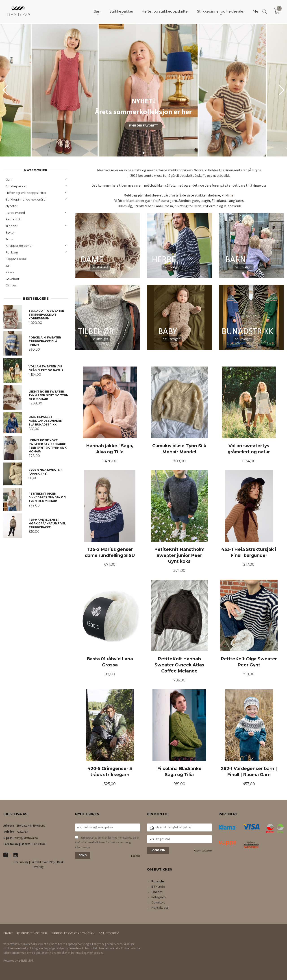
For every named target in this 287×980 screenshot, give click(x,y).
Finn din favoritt (143, 126)
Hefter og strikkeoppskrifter (26, 193)
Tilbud (10, 239)
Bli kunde (158, 886)
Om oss (11, 285)
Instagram (159, 897)
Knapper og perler (19, 246)
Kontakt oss (160, 908)
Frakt (8, 933)
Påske (10, 272)
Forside (158, 881)
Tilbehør (12, 226)
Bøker (10, 232)
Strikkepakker (16, 186)
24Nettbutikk (26, 961)
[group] (143, 90)
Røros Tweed (15, 213)
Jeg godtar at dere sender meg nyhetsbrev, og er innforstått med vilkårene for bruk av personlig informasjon (107, 842)
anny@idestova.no (26, 838)
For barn (12, 252)
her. (232, 195)
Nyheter (12, 206)
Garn (9, 179)
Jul (8, 266)
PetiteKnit (13, 219)
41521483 (22, 832)
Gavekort (12, 279)
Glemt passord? (203, 850)
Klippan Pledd (16, 259)
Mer (256, 11)
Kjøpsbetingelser (32, 933)
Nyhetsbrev (109, 933)
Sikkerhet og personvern (73, 933)
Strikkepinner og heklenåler (26, 199)
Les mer (136, 856)
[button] (282, 90)
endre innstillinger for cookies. (86, 953)
